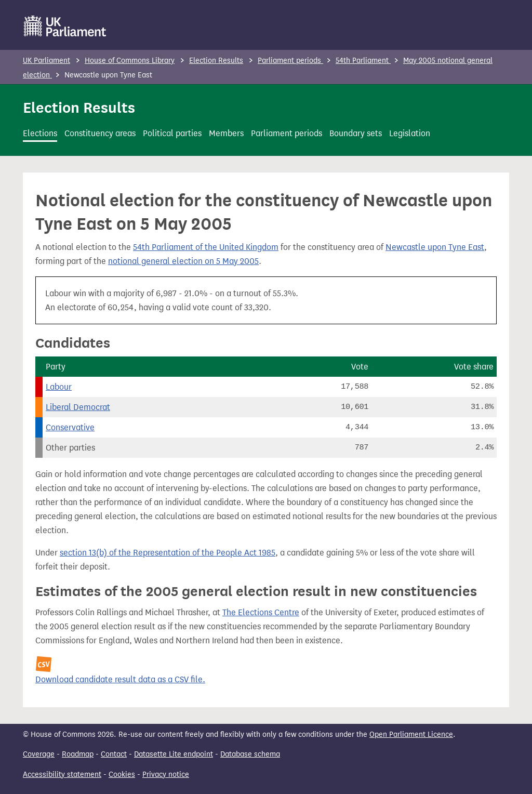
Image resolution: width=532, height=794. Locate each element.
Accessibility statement (62, 775)
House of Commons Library (130, 61)
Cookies (122, 775)
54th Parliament (363, 61)
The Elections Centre (261, 612)
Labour (59, 387)
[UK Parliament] (65, 26)
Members (226, 133)
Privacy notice (166, 775)
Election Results (216, 61)
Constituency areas (100, 133)
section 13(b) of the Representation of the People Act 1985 (168, 553)
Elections (40, 133)
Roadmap (78, 754)
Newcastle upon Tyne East (435, 247)
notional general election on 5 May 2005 (183, 261)
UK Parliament (46, 61)
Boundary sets (356, 133)
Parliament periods (290, 61)
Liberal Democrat (78, 407)
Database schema (250, 754)
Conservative (70, 427)
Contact (114, 754)
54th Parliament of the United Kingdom (206, 247)
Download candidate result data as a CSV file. (120, 679)
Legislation (410, 133)
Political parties (172, 133)
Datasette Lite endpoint (174, 754)
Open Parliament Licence (411, 735)
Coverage (39, 754)
